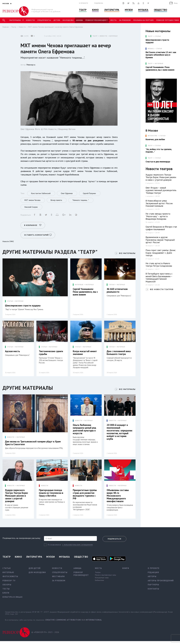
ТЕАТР (95, 36)
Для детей (35, 568)
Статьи (158, 36)
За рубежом (125, 20)
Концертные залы (102, 578)
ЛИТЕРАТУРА (152, 136)
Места (113, 20)
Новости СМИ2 (8, 241)
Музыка (143, 10)
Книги (126, 568)
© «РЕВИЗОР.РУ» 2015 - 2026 (45, 632)
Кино (95, 10)
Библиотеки (99, 580)
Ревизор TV (9, 581)
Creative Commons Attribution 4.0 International (74, 620)
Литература (112, 10)
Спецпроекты (44, 20)
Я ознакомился (54, 545)
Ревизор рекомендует (97, 20)
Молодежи (68, 20)
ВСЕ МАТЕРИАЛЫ (127, 253)
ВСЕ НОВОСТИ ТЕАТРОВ (162, 289)
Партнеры (153, 585)
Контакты (153, 589)
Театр (83, 10)
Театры (98, 572)
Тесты (6, 589)
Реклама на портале (144, 20)
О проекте (84, 3)
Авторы (152, 576)
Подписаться (114, 539)
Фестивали (58, 576)
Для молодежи (37, 572)
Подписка (99, 3)
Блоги (6, 593)
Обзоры (7, 585)
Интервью (159, 64)
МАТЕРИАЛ (113, 36)
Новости (30, 20)
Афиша (79, 20)
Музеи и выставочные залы (105, 575)
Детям (57, 20)
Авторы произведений (161, 581)
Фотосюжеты (10, 576)
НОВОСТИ (103, 36)
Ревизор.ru (31, 65)
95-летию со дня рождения (88, 140)
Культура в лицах (13, 597)
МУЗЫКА (151, 49)
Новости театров (159, 169)
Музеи (129, 10)
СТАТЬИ (10, 301)
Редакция (153, 572)
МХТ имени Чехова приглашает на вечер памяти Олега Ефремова (56, 27)
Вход (176, 3)
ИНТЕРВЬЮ (79, 285)
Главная (6, 27)
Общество (160, 10)
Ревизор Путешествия (168, 20)
